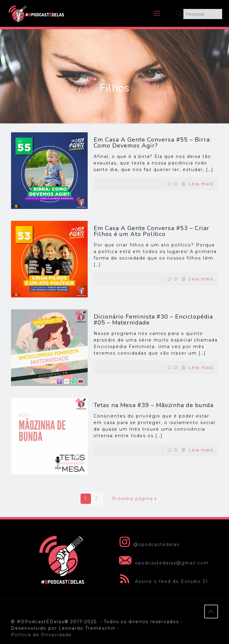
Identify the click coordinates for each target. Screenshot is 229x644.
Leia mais (201, 184)
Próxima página (136, 499)
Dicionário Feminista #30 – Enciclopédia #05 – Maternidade (153, 320)
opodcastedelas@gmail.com (163, 563)
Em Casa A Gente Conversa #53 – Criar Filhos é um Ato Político (151, 231)
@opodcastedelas (148, 544)
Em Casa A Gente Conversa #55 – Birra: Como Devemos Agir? (152, 143)
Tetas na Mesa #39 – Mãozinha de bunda (154, 405)
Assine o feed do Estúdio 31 (162, 581)
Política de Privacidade (41, 635)
